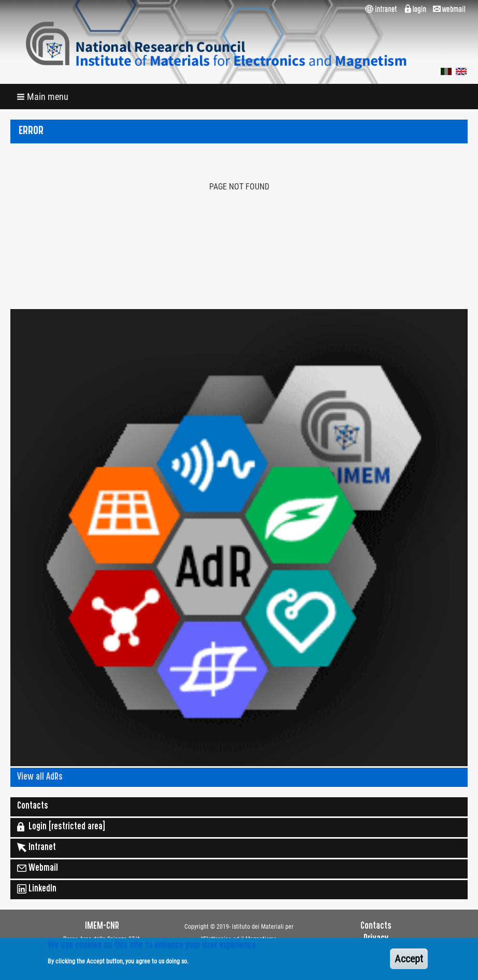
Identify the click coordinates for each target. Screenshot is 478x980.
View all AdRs (40, 778)
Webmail (38, 868)
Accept (409, 962)
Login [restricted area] (61, 827)
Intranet (37, 847)
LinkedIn (37, 889)
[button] (44, 97)
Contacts (33, 807)
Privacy (376, 939)
